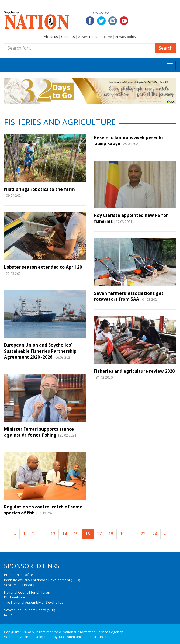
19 (122, 534)
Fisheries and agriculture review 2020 (134, 371)
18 (111, 534)
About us (51, 37)
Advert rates (88, 37)
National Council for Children (27, 592)
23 (143, 534)
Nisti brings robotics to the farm (39, 189)
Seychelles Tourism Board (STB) (30, 610)
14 (64, 534)
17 (99, 534)
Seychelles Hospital (20, 585)
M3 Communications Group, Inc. (84, 637)
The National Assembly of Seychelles (34, 602)
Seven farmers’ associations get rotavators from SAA (129, 296)
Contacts (68, 37)
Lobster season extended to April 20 (43, 267)
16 (88, 534)
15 (76, 534)
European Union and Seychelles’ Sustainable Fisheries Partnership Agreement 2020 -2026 (40, 351)
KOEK (8, 615)
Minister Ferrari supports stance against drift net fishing (39, 432)
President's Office (19, 575)
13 (53, 534)
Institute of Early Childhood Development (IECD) (42, 580)
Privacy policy (126, 37)
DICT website (15, 597)
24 (155, 534)
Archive (106, 37)
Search (166, 48)
